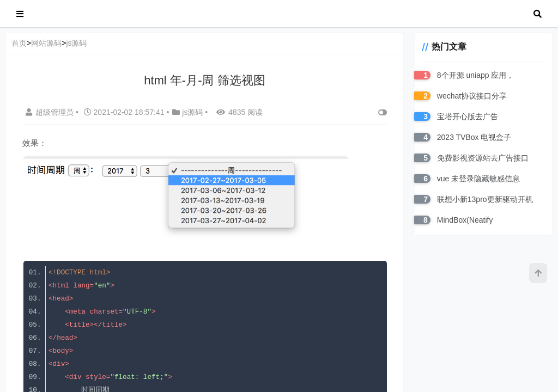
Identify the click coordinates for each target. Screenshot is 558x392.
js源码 (76, 43)
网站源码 (46, 43)
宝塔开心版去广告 (466, 117)
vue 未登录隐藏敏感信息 (477, 179)
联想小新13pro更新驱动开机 (483, 199)
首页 (19, 43)
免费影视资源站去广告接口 (481, 158)
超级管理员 (51, 112)
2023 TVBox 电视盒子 (473, 137)
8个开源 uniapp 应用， (474, 75)
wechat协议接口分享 (470, 96)
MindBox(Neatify (463, 220)
